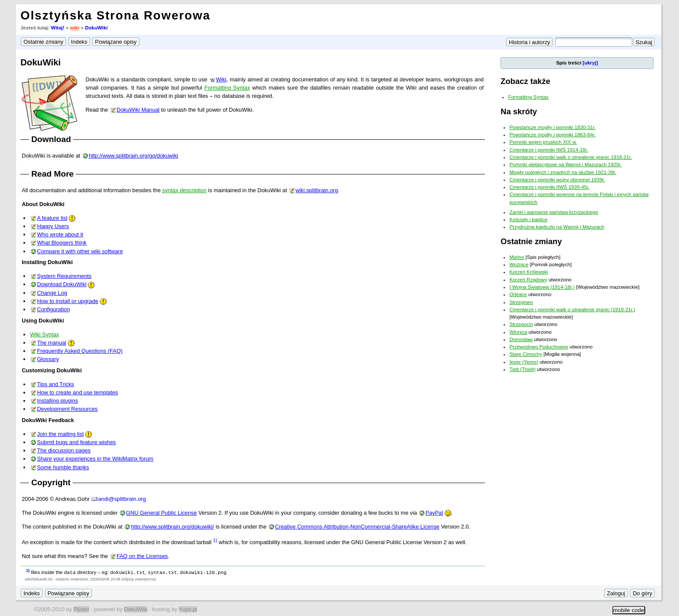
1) (215, 540)
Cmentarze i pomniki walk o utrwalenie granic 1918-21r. (571, 157)
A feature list (52, 218)
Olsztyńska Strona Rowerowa (115, 15)
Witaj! (58, 28)
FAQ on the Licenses (142, 556)
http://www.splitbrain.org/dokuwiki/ (172, 527)
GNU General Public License (162, 513)
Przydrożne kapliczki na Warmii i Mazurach (557, 227)
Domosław (521, 339)
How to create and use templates (77, 392)
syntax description (184, 190)
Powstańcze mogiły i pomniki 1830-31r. (552, 127)
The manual (52, 343)
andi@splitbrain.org (122, 499)
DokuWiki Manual (138, 110)
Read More (52, 174)
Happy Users (53, 226)
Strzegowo (521, 302)
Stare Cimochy (526, 354)
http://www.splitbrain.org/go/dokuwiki (133, 156)
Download (51, 139)
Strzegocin (521, 324)
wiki (75, 28)
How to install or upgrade (68, 301)
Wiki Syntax (44, 334)
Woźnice (519, 264)
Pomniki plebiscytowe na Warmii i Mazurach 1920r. (565, 164)
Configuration (53, 309)
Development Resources (67, 409)
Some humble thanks (63, 467)
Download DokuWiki (62, 284)
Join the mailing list (60, 434)
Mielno (517, 257)
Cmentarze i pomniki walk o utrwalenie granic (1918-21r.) (572, 310)
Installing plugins (57, 401)
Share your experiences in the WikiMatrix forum (95, 459)
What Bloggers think (62, 243)
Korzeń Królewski (529, 272)
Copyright (51, 482)
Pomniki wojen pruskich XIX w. (543, 142)
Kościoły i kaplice (528, 219)
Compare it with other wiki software (80, 251)
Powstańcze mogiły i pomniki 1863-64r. (552, 135)
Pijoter (81, 609)
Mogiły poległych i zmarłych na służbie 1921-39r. (563, 172)
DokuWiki (96, 28)
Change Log (52, 293)
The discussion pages (64, 450)
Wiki (221, 79)
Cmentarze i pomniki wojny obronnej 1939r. (557, 180)
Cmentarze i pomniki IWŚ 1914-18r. (549, 150)
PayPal (434, 513)
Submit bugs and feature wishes (76, 442)
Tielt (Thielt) (522, 369)
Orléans (518, 294)
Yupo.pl (188, 609)
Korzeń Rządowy (528, 280)
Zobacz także (525, 81)
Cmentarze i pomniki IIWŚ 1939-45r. (549, 187)
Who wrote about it (60, 234)
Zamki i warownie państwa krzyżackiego (554, 212)
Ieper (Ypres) (524, 362)
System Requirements (64, 276)
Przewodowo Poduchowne (539, 347)
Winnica (518, 332)
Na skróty (519, 111)
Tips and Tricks (55, 384)
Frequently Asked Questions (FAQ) (80, 351)
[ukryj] (590, 63)
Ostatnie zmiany (531, 241)
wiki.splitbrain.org (317, 190)
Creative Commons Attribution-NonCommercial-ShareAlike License (357, 527)
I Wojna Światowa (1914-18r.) (542, 287)
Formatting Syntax (227, 88)
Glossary (48, 359)
